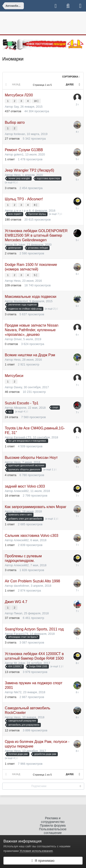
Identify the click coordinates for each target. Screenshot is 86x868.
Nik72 (18, 692)
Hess (17, 175)
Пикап (18, 613)
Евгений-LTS (22, 437)
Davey (18, 387)
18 (36, 101)
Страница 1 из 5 (43, 85)
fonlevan (19, 134)
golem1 (19, 154)
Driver (18, 339)
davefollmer (21, 586)
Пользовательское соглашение (53, 831)
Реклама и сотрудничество (53, 820)
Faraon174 (21, 634)
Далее (70, 85)
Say (16, 107)
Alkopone (20, 408)
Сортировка (71, 77)
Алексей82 (21, 491)
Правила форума (53, 825)
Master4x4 (21, 301)
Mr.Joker (19, 245)
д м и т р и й (22, 211)
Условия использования (36, 851)
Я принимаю (43, 861)
